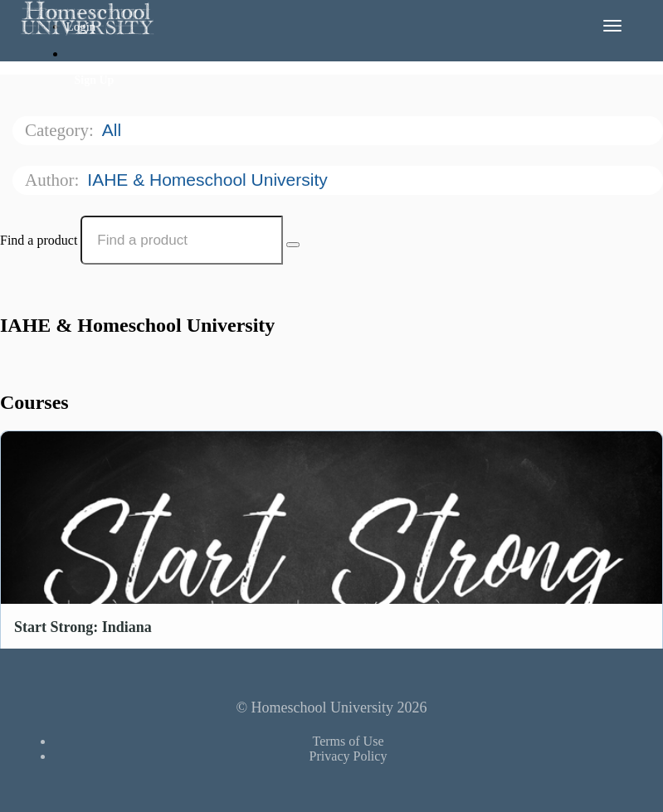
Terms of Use (349, 741)
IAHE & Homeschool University (210, 180)
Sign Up (95, 80)
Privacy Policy (349, 756)
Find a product (39, 240)
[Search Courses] (293, 245)
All (114, 130)
